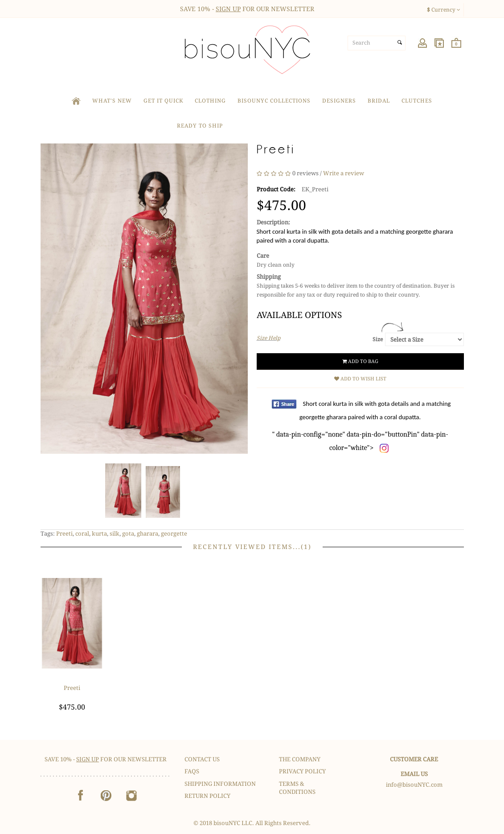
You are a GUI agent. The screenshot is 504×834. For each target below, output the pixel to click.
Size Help (268, 338)
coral (82, 534)
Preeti (64, 534)
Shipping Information (220, 784)
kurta (99, 534)
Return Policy (207, 796)
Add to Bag (360, 361)
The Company (300, 759)
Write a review (344, 173)
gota (128, 534)
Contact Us (202, 759)
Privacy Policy (302, 771)
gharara (148, 534)
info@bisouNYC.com (414, 785)
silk (115, 534)
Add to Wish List (360, 379)
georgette (174, 534)
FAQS (192, 771)
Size (378, 339)
